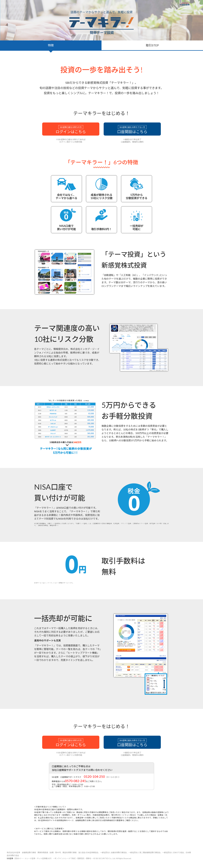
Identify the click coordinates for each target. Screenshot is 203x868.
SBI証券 (10, 858)
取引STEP (152, 45)
